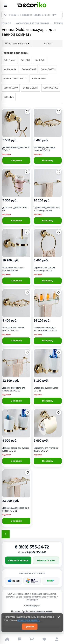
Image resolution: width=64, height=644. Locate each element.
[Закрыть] (59, 617)
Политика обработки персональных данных (32, 611)
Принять (30, 627)
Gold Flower (9, 60)
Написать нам (46, 560)
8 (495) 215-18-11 (37, 552)
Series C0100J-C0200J (15, 79)
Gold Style (9, 97)
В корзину (16, 160)
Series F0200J (11, 88)
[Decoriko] (32, 5)
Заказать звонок (18, 560)
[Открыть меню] (5, 5)
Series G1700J (51, 88)
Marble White (10, 69)
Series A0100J (29, 69)
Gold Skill (25, 60)
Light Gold (40, 60)
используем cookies (29, 620)
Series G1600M (31, 88)
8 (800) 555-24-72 (32, 547)
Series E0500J (39, 79)
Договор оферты (32, 606)
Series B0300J (48, 69)
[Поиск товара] (32, 15)
